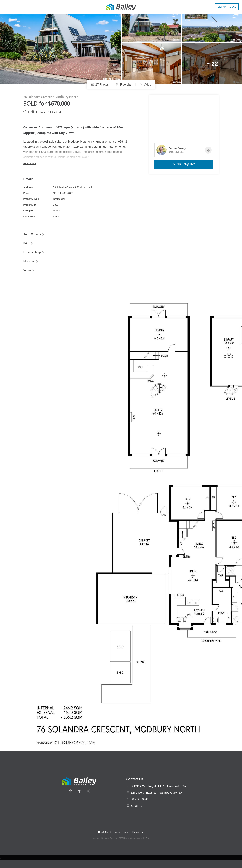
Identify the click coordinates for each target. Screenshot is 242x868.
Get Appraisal (227, 7)
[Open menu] (7, 7)
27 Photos (100, 85)
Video (145, 85)
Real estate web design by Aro (136, 838)
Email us (136, 806)
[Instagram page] (88, 792)
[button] (28, 243)
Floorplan (124, 85)
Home (116, 832)
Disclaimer (138, 832)
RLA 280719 (105, 832)
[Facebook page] (71, 792)
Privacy (126, 832)
